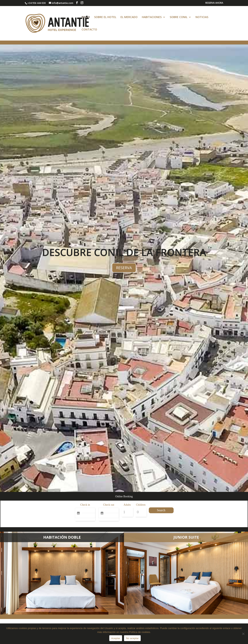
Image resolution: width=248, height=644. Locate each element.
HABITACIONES (152, 17)
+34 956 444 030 (37, 3)
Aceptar (116, 638)
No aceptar (132, 638)
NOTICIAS (202, 17)
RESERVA (124, 272)
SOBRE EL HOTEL (105, 17)
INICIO (86, 17)
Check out (109, 505)
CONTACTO (89, 30)
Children (141, 505)
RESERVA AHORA (214, 3)
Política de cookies (139, 632)
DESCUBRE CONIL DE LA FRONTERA (124, 256)
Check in (85, 505)
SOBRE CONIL (179, 17)
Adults (127, 505)
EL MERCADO (129, 17)
